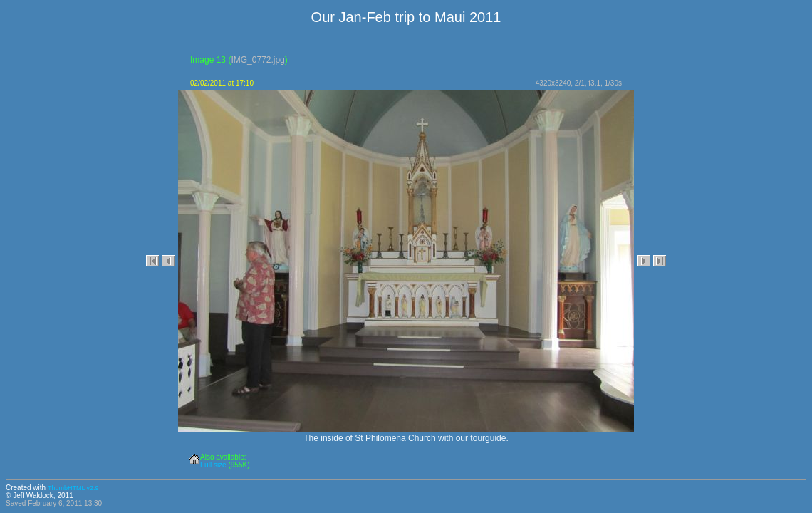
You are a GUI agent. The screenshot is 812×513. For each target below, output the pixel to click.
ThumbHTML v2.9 (73, 488)
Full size (213, 465)
